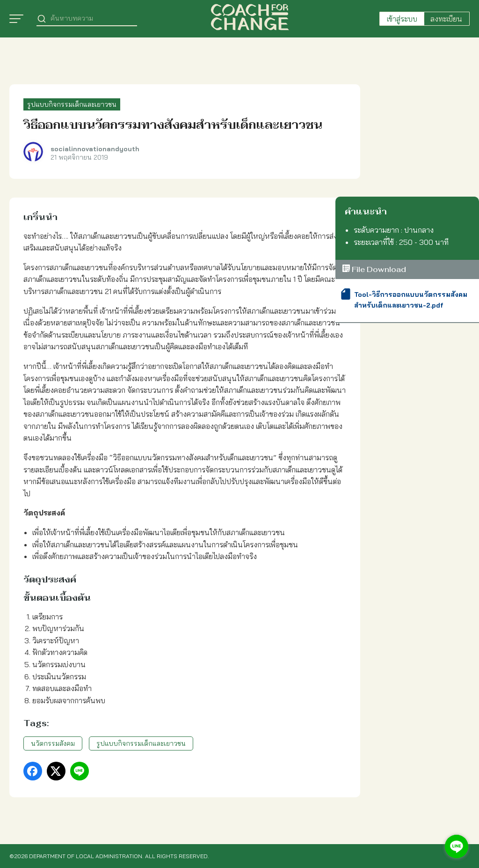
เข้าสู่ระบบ (402, 19)
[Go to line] (457, 846)
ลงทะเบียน (446, 19)
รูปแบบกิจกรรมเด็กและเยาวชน (72, 104)
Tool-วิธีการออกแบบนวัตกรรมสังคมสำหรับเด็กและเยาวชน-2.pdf (411, 300)
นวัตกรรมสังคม (53, 743)
